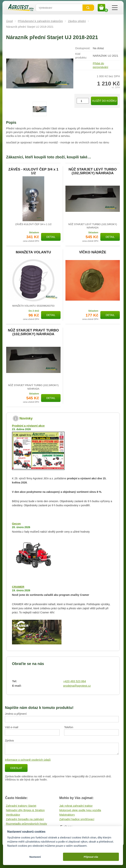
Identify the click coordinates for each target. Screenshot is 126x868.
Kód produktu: (81, 56)
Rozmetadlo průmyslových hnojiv (27, 824)
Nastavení (35, 857)
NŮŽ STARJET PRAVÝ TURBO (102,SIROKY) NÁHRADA (33, 332)
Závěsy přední (77, 21)
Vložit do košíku (104, 101)
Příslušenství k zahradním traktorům (40, 21)
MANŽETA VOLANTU (33, 252)
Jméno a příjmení (16, 714)
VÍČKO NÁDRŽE (93, 252)
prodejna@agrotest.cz (77, 686)
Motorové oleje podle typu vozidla (80, 810)
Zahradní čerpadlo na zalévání (25, 819)
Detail (51, 237)
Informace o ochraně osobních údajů (28, 760)
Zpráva (9, 740)
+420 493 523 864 (75, 681)
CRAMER (18, 587)
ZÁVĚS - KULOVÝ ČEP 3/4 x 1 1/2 (33, 171)
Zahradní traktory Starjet (21, 806)
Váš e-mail (12, 727)
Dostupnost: (83, 48)
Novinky (26, 418)
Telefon (69, 727)
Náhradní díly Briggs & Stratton (25, 810)
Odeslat (16, 768)
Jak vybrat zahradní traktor (76, 806)
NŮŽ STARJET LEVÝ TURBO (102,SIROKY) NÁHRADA (93, 171)
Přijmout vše (91, 857)
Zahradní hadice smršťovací (77, 819)
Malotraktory (67, 815)
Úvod (9, 21)
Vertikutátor (13, 815)
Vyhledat (88, 8)
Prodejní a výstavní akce (28, 426)
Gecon (16, 524)
